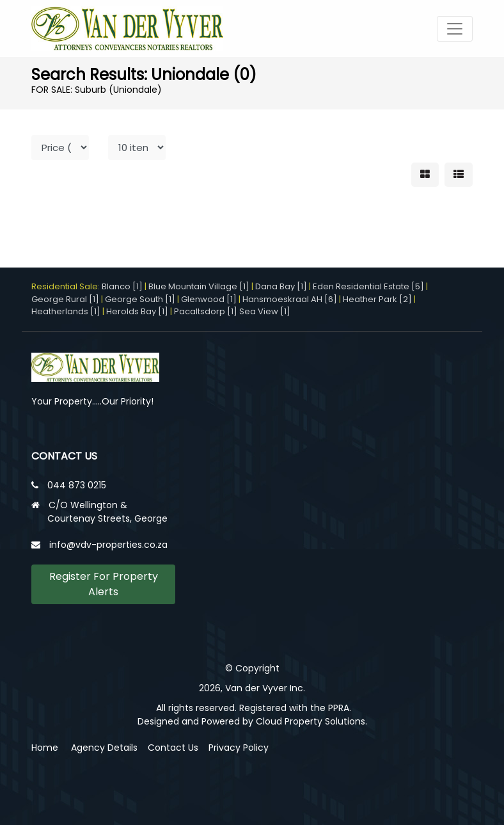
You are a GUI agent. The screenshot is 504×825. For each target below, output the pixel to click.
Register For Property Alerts (104, 584)
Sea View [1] (265, 311)
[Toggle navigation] (455, 29)
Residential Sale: (67, 286)
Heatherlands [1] (66, 311)
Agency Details (104, 748)
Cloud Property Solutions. (311, 721)
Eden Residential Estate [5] (368, 286)
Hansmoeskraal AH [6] (290, 299)
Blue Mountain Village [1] (199, 286)
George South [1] (140, 299)
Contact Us (173, 748)
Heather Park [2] (377, 299)
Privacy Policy (239, 748)
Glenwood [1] (209, 299)
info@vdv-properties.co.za (108, 545)
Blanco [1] (122, 286)
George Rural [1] (65, 299)
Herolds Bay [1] (137, 311)
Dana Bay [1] (281, 286)
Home (45, 748)
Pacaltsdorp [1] (206, 311)
